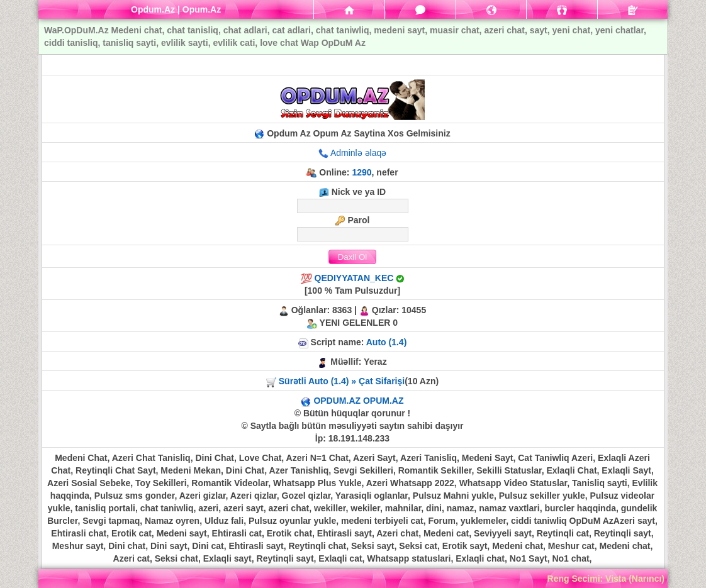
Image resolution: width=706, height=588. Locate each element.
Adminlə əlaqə (358, 153)
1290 (361, 172)
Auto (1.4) (387, 342)
